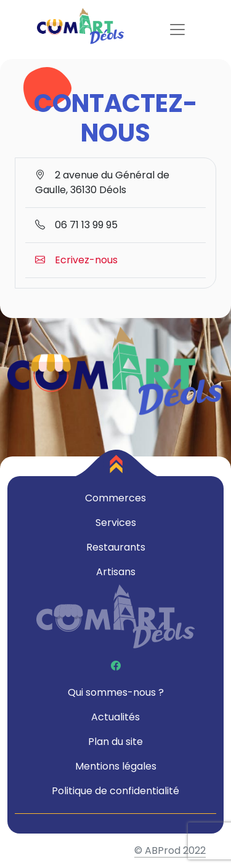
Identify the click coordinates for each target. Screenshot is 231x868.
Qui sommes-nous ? (116, 692)
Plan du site (115, 742)
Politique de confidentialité (115, 791)
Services (116, 523)
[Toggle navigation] (177, 30)
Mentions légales (116, 766)
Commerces (115, 498)
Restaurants (116, 547)
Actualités (115, 717)
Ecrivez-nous (76, 260)
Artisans (116, 572)
